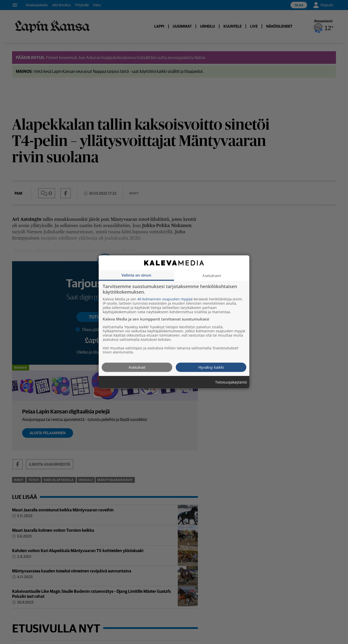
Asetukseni (212, 276)
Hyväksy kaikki (211, 367)
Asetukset (137, 367)
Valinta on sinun (136, 275)
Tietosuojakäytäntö (231, 382)
